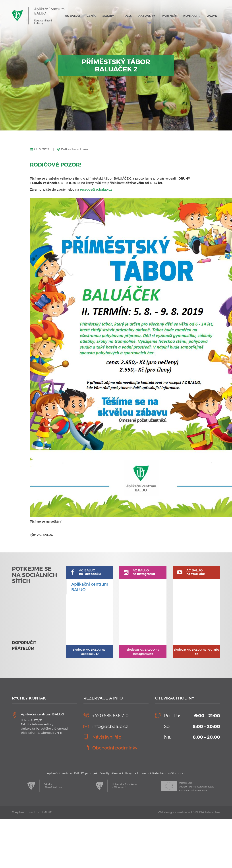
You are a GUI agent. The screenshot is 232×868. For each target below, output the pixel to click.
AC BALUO (72, 16)
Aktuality (147, 16)
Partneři (169, 16)
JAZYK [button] (214, 16)
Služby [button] (110, 16)
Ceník (91, 16)
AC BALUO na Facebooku (89, 652)
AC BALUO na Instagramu (143, 652)
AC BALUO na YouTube (197, 651)
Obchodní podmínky (115, 748)
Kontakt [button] (192, 16)
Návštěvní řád (107, 737)
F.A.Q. (128, 16)
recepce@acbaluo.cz (96, 189)
